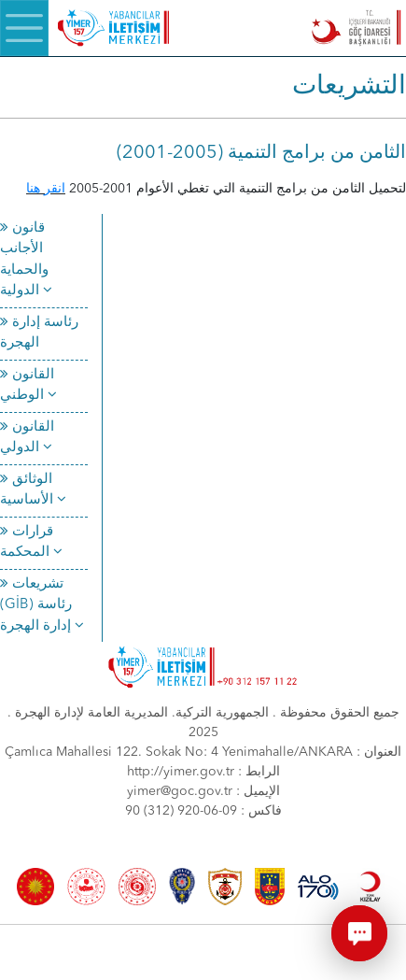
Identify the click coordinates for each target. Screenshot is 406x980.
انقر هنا (46, 189)
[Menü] (24, 28)
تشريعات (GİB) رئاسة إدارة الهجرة (42, 605)
